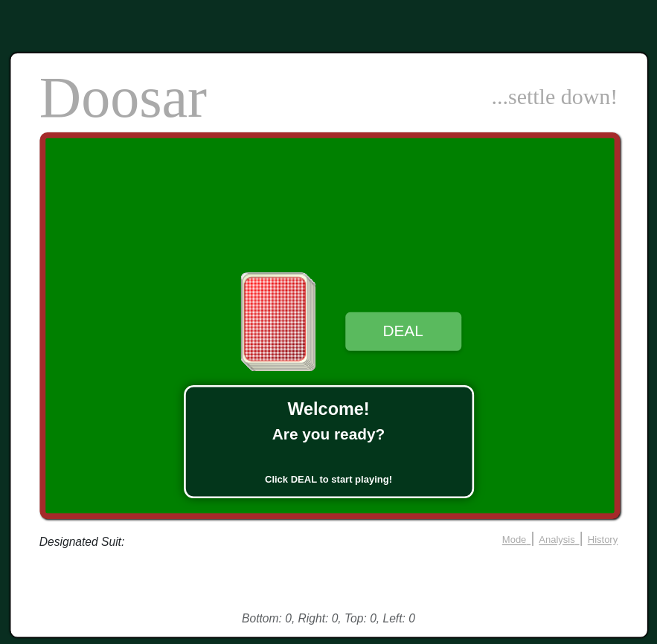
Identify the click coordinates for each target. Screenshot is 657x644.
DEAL (403, 331)
